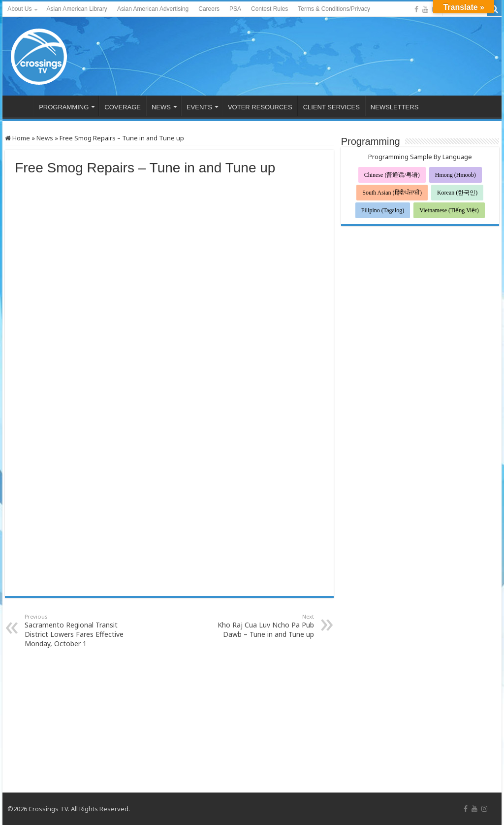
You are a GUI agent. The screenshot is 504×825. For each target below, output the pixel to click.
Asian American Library (77, 9)
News (45, 138)
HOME (20, 106)
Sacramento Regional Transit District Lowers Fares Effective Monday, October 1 (75, 630)
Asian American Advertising (153, 9)
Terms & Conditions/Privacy (334, 9)
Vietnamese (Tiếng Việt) (449, 210)
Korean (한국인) (457, 193)
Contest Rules (269, 9)
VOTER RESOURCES (260, 107)
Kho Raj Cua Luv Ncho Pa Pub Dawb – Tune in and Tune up (264, 626)
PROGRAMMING (64, 107)
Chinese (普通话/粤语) (392, 175)
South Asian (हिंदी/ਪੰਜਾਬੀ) (392, 193)
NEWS (161, 107)
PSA (235, 9)
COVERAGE (123, 107)
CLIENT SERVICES (331, 107)
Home (17, 138)
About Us (19, 9)
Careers (209, 9)
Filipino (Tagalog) (383, 210)
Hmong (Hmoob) (456, 175)
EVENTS (199, 107)
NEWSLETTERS (395, 107)
